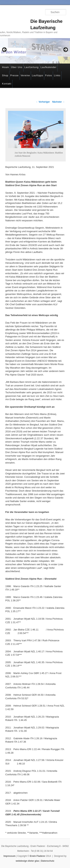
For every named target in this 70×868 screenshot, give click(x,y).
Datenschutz (48, 861)
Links (57, 76)
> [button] (65, 50)
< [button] (5, 50)
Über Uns (17, 67)
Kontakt (7, 84)
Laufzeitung (32, 67)
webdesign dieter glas (27, 861)
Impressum (10, 856)
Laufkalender (49, 67)
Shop (5, 76)
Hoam (6, 67)
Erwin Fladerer (38, 856)
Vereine (25, 76)
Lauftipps (38, 76)
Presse (14, 76)
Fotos (49, 76)
